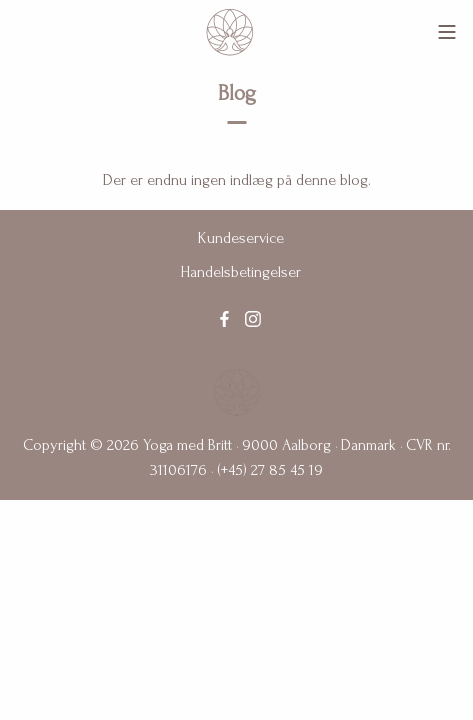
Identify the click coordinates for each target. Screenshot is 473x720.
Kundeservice (241, 238)
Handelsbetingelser (240, 272)
